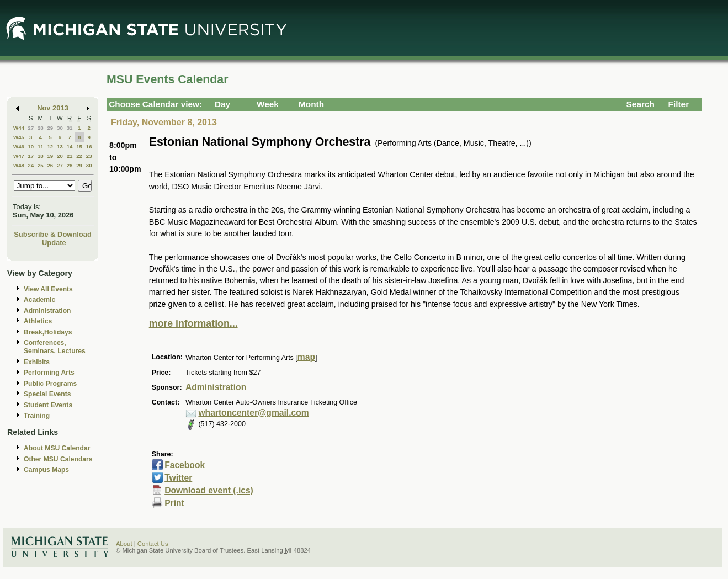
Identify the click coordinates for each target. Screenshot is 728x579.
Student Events (48, 405)
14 (70, 147)
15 (79, 147)
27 (31, 128)
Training (37, 416)
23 (89, 156)
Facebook (185, 465)
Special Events (47, 394)
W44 (19, 128)
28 (41, 128)
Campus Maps (46, 470)
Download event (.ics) (209, 490)
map (306, 357)
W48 (19, 165)
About (124, 544)
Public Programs (50, 384)
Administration (47, 311)
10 (31, 147)
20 (60, 156)
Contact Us (153, 544)
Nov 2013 (53, 108)
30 (60, 128)
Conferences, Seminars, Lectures (55, 347)
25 (41, 165)
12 (50, 147)
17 (31, 156)
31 (70, 128)
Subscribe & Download (53, 234)
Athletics (38, 321)
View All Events (48, 289)
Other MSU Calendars (58, 459)
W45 (19, 137)
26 (50, 165)
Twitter (178, 478)
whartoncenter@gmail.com (253, 413)
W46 (19, 147)
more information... (193, 323)
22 (79, 156)
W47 (19, 156)
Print (174, 503)
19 (50, 156)
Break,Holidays (48, 332)
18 (41, 156)
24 (31, 165)
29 (50, 128)
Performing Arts (49, 373)
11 (41, 147)
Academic (39, 300)
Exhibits (37, 362)
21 (70, 156)
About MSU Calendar (57, 448)
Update (54, 243)
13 (60, 147)
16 (89, 147)
